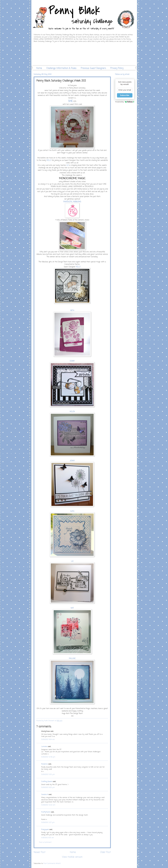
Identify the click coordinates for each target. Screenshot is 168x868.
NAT (72, 608)
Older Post (105, 852)
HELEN (72, 412)
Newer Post (40, 852)
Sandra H (45, 795)
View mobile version (72, 857)
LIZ (67, 165)
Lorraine (44, 747)
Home (39, 68)
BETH (72, 311)
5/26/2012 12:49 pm (48, 757)
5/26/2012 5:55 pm (48, 774)
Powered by (125, 102)
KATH (72, 511)
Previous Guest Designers (93, 68)
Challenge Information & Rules (61, 68)
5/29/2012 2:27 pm (48, 822)
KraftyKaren (46, 812)
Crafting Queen (47, 782)
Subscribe (125, 95)
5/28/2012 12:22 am (48, 805)
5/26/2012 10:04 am (48, 739)
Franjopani (45, 830)
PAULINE (72, 659)
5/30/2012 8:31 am (48, 838)
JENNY (72, 461)
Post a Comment (45, 842)
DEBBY (72, 361)
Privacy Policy (117, 68)
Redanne (44, 764)
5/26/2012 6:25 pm (48, 787)
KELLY (49, 160)
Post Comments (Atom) (52, 863)
